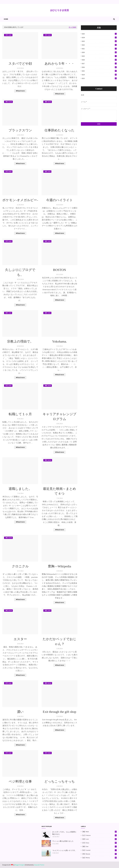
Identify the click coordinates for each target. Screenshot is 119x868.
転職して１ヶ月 (20, 414)
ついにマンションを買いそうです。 (64, 850)
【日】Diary (99, 843)
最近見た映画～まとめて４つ (59, 491)
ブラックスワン (20, 130)
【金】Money (99, 858)
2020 (99, 52)
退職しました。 (20, 489)
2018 (99, 60)
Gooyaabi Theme (39, 865)
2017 (99, 64)
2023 (99, 41)
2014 (99, 75)
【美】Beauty (99, 854)
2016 (99, 67)
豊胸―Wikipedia (59, 566)
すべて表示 (72, 27)
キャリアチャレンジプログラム (59, 417)
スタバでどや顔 (20, 64)
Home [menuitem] (6, 19)
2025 (99, 34)
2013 (99, 78)
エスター (20, 639)
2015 (99, 71)
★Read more (20, 91)
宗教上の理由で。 (20, 341)
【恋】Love (99, 839)
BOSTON (59, 270)
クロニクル (20, 566)
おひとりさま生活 (59, 10)
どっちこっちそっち (60, 781)
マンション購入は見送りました (63, 841)
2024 (99, 38)
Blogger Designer (20, 865)
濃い (20, 712)
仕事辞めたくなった (59, 130)
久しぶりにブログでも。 (20, 272)
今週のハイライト (59, 200)
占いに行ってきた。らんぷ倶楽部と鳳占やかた (64, 833)
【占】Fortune (99, 835)
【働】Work (99, 832)
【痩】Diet (99, 847)
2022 (99, 45)
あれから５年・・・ (59, 64)
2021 (99, 49)
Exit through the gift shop (59, 712)
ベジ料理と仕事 (20, 781)
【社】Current (99, 850)
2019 (99, 56)
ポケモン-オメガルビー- (20, 200)
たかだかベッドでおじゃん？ (59, 641)
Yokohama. (59, 341)
